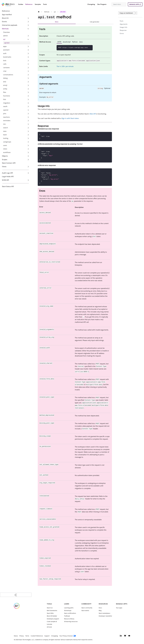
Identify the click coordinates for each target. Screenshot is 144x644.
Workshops (68, 611)
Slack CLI (50, 608)
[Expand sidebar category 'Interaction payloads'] (28, 25)
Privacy (22, 636)
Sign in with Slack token (70, 118)
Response (123, 30)
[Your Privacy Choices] (68, 636)
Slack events (85, 611)
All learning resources (71, 622)
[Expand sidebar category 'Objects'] (28, 156)
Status (16, 636)
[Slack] (17, 608)
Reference (29, 4)
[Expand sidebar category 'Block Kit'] (28, 18)
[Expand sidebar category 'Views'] (28, 167)
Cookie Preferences (37, 636)
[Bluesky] (125, 636)
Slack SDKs (50, 613)
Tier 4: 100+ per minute (65, 66)
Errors (122, 33)
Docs (57, 22)
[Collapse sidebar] (16, 595)
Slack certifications (70, 613)
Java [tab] (81, 42)
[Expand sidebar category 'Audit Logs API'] (28, 173)
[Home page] (39, 12)
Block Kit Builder (52, 616)
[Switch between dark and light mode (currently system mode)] (109, 4)
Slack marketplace (104, 613)
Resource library (69, 619)
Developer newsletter (105, 616)
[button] (16, 36)
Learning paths (69, 608)
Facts (122, 21)
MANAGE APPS (134, 4)
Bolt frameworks (52, 611)
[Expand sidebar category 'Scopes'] (28, 160)
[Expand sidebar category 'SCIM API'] (28, 180)
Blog (100, 611)
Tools (45, 4)
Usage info (124, 27)
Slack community (87, 608)
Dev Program (102, 4)
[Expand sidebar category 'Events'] (28, 22)
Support (47, 636)
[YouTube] (129, 636)
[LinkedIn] (121, 636)
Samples (38, 4)
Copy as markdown (126, 13)
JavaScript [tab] (67, 42)
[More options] (136, 13)
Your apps (119, 608)
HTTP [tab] (59, 42)
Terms (27, 636)
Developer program (53, 619)
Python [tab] (75, 42)
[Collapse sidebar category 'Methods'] (28, 29)
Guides (21, 4)
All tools (49, 627)
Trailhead (67, 616)
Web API (93, 114)
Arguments (124, 24)
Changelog (91, 4)
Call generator (95, 22)
